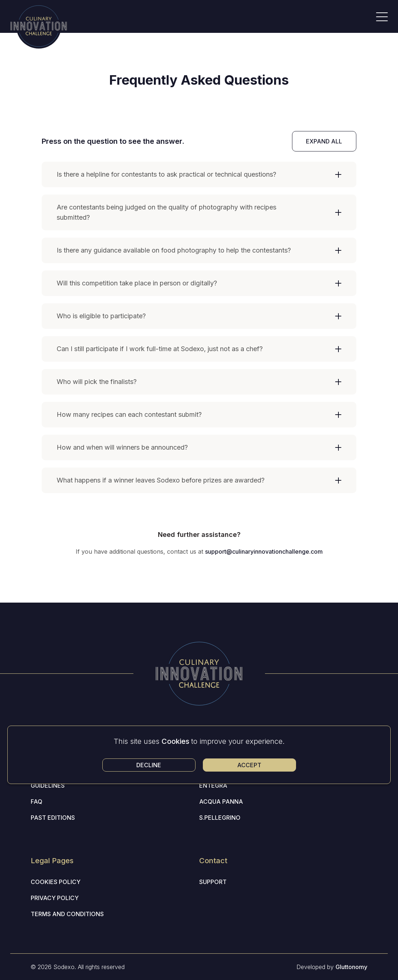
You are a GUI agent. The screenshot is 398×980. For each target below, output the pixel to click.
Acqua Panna (221, 802)
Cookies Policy (56, 882)
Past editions (53, 818)
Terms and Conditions (67, 914)
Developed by (332, 967)
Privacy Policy (55, 898)
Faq (37, 802)
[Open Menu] (382, 17)
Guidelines (48, 785)
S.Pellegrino (220, 818)
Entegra (213, 785)
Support (213, 882)
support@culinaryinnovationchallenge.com (264, 552)
